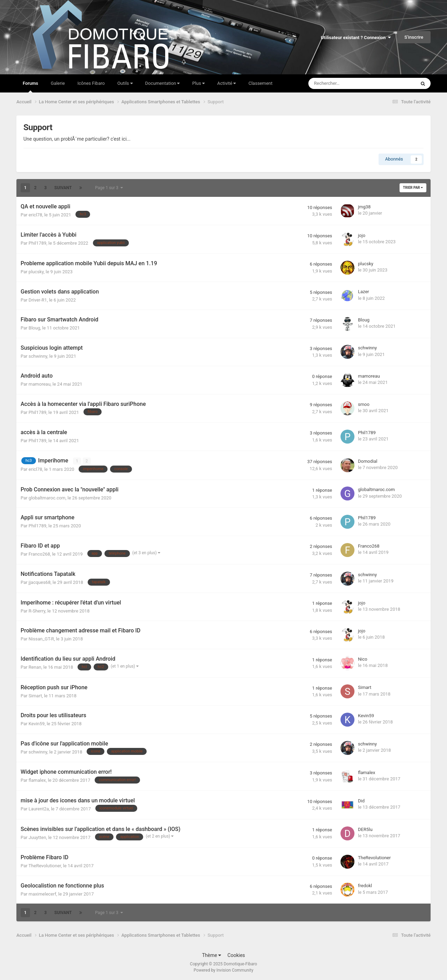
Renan (35, 667)
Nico (363, 659)
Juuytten (37, 837)
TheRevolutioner (45, 866)
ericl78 (35, 215)
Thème (211, 955)
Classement (260, 83)
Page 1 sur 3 (109, 188)
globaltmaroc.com (47, 498)
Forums (30, 87)
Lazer (364, 292)
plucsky (36, 272)
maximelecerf (42, 894)
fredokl (365, 886)
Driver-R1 (38, 300)
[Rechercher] (346, 83)
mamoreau (40, 384)
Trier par (413, 188)
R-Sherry (37, 611)
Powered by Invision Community (224, 970)
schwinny (38, 356)
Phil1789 (38, 243)
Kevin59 (37, 724)
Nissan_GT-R (41, 639)
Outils (125, 83)
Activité (227, 83)
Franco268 (39, 554)
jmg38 (364, 207)
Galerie (58, 83)
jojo (362, 235)
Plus (198, 83)
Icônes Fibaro (91, 83)
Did (361, 801)
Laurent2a (39, 809)
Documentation (163, 83)
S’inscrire (414, 37)
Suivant (63, 188)
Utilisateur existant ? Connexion (356, 38)
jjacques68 (40, 582)
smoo (364, 404)
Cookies (236, 955)
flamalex (37, 780)
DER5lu (365, 829)
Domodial (368, 461)
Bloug (34, 328)
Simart (35, 695)
